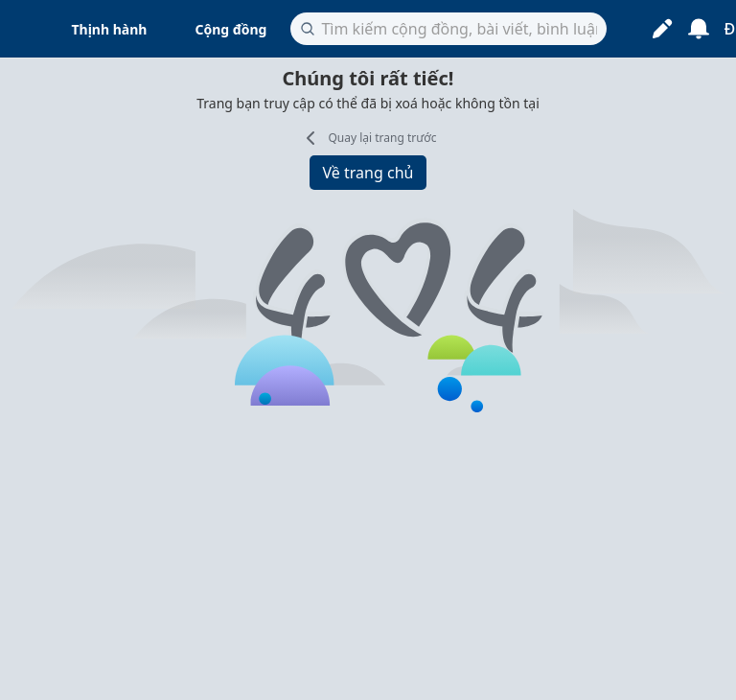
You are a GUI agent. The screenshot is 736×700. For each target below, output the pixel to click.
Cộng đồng (230, 29)
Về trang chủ (368, 173)
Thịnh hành (110, 29)
